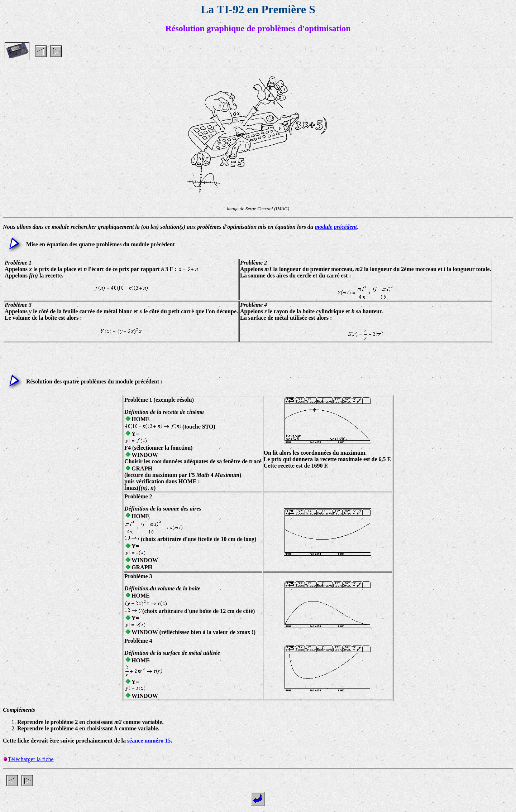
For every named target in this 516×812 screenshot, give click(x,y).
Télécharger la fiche (31, 759)
